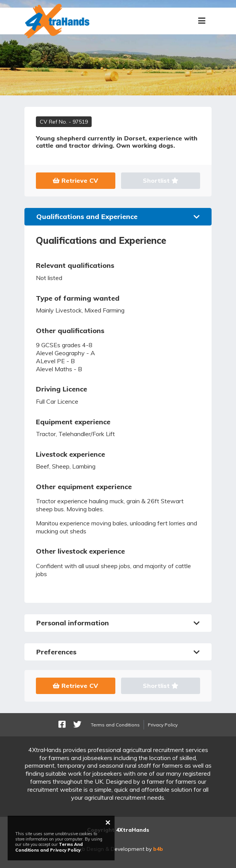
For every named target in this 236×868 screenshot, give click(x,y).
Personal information (118, 623)
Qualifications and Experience (118, 217)
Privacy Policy (163, 725)
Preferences (118, 652)
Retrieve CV (75, 180)
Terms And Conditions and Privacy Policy (49, 847)
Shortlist (161, 180)
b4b (158, 849)
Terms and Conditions (115, 725)
